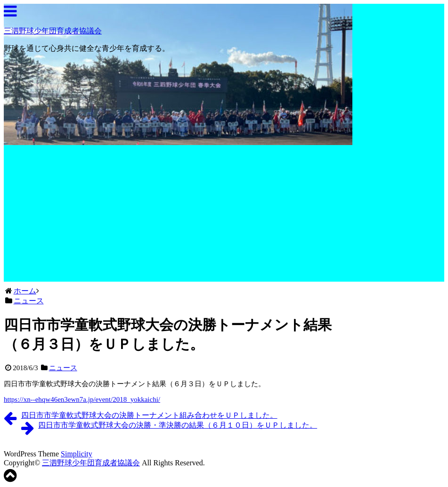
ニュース (63, 368)
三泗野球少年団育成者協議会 (53, 31)
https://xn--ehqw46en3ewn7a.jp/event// (82, 399)
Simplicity (77, 454)
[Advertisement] (178, 216)
